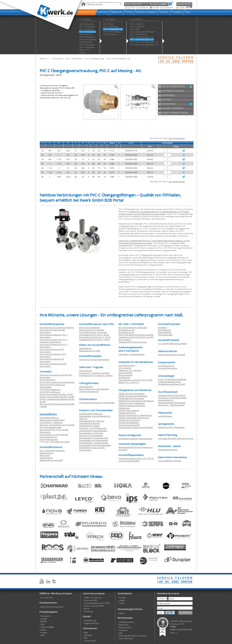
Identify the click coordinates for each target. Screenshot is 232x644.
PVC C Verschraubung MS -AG (118, 59)
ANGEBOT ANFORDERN (173, 108)
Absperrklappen (46, 458)
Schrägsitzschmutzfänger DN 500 (172, 384)
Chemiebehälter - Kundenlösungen (94, 443)
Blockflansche (124, 378)
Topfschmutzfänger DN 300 (169, 382)
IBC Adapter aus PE (126, 330)
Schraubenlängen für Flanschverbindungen (49, 438)
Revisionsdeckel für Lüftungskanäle (94, 389)
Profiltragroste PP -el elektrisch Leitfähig (96, 375)
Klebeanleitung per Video (90, 351)
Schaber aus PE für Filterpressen (171, 427)
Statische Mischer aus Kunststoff (172, 355)
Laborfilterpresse (165, 416)
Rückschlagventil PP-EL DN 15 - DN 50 (95, 337)
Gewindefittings (165, 332)
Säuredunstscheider (127, 365)
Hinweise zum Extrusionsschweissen (94, 359)
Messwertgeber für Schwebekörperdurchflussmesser (172, 401)
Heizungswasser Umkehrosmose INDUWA (136, 427)
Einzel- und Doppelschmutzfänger (172, 379)
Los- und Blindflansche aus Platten (173, 343)
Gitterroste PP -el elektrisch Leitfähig (94, 373)
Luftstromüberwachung (89, 391)
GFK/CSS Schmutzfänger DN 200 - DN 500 (57, 397)
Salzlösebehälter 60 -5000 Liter (92, 421)
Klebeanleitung (85, 348)
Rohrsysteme (58, 59)
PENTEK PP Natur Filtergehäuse (132, 403)
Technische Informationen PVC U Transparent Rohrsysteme (54, 341)
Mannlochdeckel (125, 373)
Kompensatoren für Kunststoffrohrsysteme (168, 367)
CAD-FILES (167, 100)
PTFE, (53, 442)
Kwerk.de (43, 59)
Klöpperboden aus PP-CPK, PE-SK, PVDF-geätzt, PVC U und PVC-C (136, 381)
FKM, (62, 442)
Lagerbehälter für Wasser (89, 426)
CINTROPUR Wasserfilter (129, 423)
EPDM (67, 442)
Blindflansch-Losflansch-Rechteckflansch (135, 439)
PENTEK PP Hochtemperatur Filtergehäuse (136, 401)
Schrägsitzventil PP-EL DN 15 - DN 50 (94, 340)
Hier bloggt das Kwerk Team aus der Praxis (176, 438)
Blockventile (45, 455)
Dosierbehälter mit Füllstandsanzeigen (95, 445)
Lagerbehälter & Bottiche (89, 423)
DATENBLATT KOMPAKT (173, 91)
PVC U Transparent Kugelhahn (52, 451)
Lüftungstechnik (86, 387)
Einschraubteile (164, 330)
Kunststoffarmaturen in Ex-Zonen (93, 332)
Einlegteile (162, 327)
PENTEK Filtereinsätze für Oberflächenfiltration (129, 412)
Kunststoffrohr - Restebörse (51, 422)
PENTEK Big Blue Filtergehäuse (131, 398)
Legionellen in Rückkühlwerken (132, 354)
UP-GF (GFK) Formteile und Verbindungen (57, 382)
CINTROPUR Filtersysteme (129, 420)
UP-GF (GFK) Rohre (47, 380)
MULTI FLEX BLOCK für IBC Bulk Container (136, 335)
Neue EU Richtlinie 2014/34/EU (92, 330)
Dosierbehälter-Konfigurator (91, 414)
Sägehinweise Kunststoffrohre (52, 420)
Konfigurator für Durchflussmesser (172, 398)
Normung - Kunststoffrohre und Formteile (57, 425)
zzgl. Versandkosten (177, 138)
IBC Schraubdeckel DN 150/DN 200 (133, 327)
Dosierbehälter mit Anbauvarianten (94, 438)
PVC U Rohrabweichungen (51, 427)
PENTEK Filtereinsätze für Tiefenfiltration (135, 415)
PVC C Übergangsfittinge (94, 59)
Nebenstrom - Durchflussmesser (171, 405)
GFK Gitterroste (85, 371)
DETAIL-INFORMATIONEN (174, 86)
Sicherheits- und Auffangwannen (93, 428)
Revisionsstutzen (126, 375)
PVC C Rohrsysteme (74, 59)
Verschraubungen (165, 335)
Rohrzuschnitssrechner (49, 418)
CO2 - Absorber (125, 368)
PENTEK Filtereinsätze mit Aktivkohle (134, 418)
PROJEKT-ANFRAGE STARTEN (175, 113)
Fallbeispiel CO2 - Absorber (130, 370)
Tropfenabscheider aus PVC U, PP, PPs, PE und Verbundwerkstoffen (136, 460)
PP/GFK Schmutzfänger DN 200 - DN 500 (56, 394)
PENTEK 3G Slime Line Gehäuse (132, 394)
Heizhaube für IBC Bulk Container (133, 342)
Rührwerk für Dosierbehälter (91, 435)
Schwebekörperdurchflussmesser (172, 395)
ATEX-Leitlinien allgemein (90, 327)
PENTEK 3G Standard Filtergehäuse (133, 396)
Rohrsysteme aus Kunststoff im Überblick (57, 327)
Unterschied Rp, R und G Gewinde (54, 435)
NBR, (58, 442)
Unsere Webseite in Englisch (170, 461)
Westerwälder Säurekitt (168, 450)
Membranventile (46, 453)
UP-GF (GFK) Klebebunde (50, 389)
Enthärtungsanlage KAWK (129, 425)
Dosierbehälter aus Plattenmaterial (94, 440)
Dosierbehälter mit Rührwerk (91, 433)
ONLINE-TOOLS (169, 104)
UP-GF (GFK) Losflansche (50, 392)
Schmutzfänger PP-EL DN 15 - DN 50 (94, 335)
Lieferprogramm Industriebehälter (93, 431)
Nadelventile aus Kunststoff (51, 460)
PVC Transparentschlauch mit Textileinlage (97, 403)
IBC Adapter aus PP (127, 332)
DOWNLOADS (168, 95)
